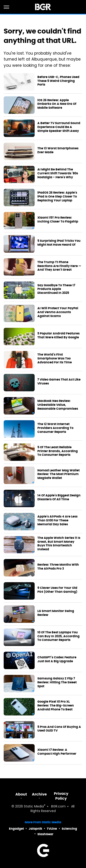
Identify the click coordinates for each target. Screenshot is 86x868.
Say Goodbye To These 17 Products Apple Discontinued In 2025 (56, 289)
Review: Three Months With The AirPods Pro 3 (58, 567)
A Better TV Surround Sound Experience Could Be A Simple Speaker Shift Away (59, 127)
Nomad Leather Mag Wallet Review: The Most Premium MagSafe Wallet (58, 474)
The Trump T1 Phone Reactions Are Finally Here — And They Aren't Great (59, 266)
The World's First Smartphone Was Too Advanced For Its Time (55, 359)
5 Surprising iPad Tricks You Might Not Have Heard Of (59, 243)
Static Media (34, 807)
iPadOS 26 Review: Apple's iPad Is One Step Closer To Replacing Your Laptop (57, 197)
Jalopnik (35, 829)
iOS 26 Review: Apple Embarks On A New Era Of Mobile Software (57, 104)
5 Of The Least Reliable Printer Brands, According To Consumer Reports (58, 451)
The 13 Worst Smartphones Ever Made (58, 150)
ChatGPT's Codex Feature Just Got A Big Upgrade (57, 659)
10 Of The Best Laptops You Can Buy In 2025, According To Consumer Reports (58, 636)
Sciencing (69, 829)
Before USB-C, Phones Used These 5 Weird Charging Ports (58, 81)
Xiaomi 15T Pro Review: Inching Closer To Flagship (58, 220)
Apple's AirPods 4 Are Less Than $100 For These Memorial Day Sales (57, 520)
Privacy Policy (61, 796)
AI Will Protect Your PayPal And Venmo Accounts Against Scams (58, 312)
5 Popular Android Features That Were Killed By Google (58, 335)
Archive (39, 794)
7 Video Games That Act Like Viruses (59, 382)
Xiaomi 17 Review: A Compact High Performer (57, 752)
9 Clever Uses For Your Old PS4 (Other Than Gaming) (57, 590)
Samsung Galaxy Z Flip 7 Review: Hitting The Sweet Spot (57, 682)
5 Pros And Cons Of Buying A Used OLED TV (59, 729)
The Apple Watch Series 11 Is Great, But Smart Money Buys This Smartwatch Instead (59, 544)
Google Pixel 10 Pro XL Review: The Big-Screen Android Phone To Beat (56, 706)
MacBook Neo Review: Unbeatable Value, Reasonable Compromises (58, 405)
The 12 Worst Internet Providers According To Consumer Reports (55, 428)
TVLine (52, 829)
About (21, 794)
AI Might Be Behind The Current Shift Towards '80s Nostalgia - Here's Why (58, 173)
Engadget (16, 829)
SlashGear (45, 834)
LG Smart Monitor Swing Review (56, 613)
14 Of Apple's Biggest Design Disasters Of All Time (59, 497)
